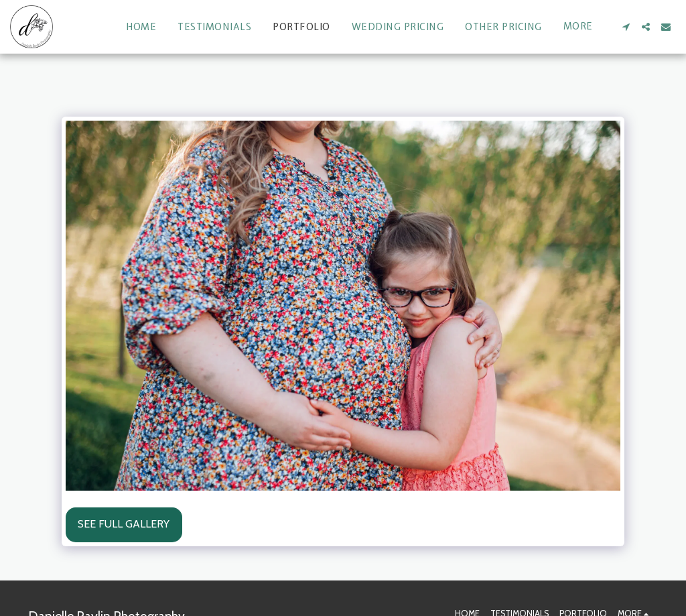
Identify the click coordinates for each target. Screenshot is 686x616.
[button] (626, 27)
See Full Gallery (124, 524)
